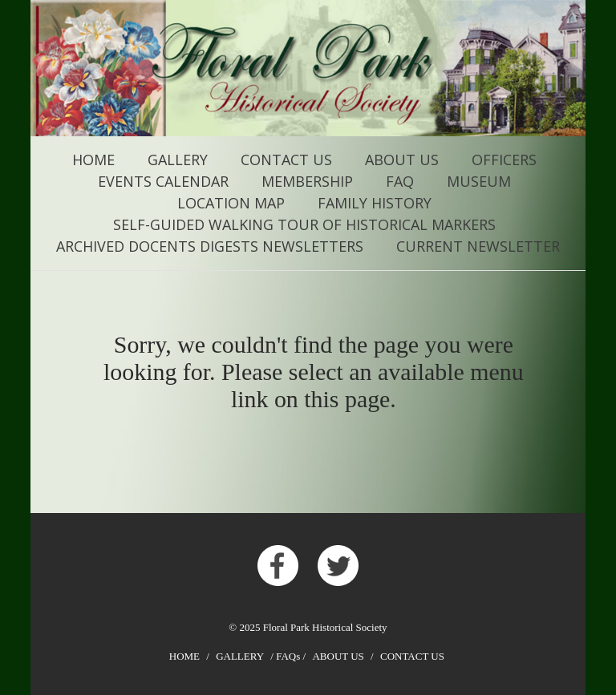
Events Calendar (163, 181)
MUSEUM (479, 181)
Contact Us (286, 160)
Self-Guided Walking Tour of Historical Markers (304, 224)
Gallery (178, 160)
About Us (402, 160)
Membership (307, 181)
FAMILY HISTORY (375, 203)
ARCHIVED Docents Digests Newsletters (210, 246)
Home (93, 160)
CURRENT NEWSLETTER (478, 246)
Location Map (231, 203)
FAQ (400, 181)
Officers (504, 160)
